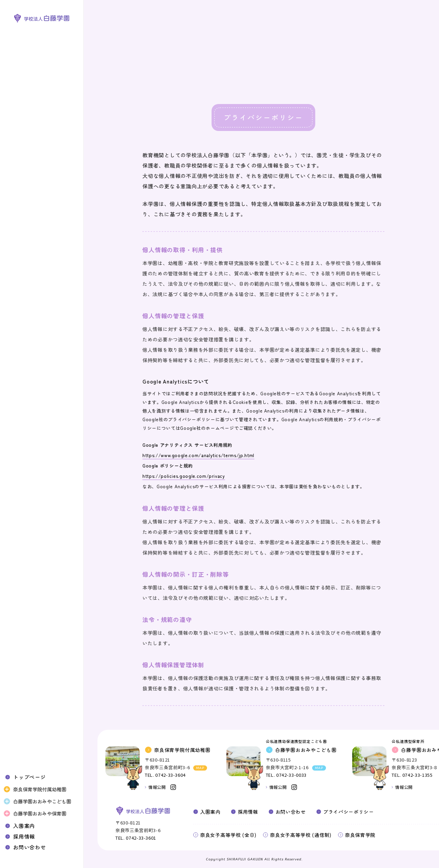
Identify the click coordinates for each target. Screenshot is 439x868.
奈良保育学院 (360, 835)
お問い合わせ (30, 847)
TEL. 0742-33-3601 (136, 838)
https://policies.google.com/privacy (184, 476)
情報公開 (157, 787)
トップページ (30, 777)
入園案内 (24, 826)
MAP (200, 768)
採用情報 (24, 836)
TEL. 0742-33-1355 (412, 775)
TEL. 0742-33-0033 (286, 775)
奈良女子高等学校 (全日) (228, 835)
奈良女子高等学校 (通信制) (301, 835)
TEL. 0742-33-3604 (165, 775)
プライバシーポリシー (349, 812)
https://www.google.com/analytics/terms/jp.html (198, 455)
